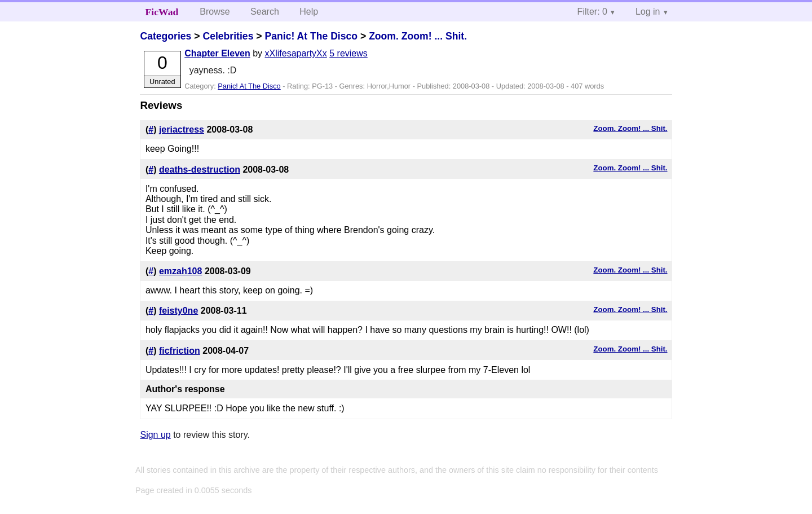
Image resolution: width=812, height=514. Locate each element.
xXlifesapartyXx (296, 53)
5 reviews (348, 53)
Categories (166, 36)
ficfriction (180, 351)
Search (265, 12)
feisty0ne (178, 311)
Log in (648, 12)
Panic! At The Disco (311, 36)
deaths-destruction (200, 170)
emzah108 (181, 271)
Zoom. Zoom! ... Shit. (418, 36)
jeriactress (182, 129)
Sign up (155, 435)
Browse (215, 12)
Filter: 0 (592, 12)
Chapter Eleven (217, 53)
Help (309, 12)
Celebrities (228, 36)
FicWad (162, 12)
